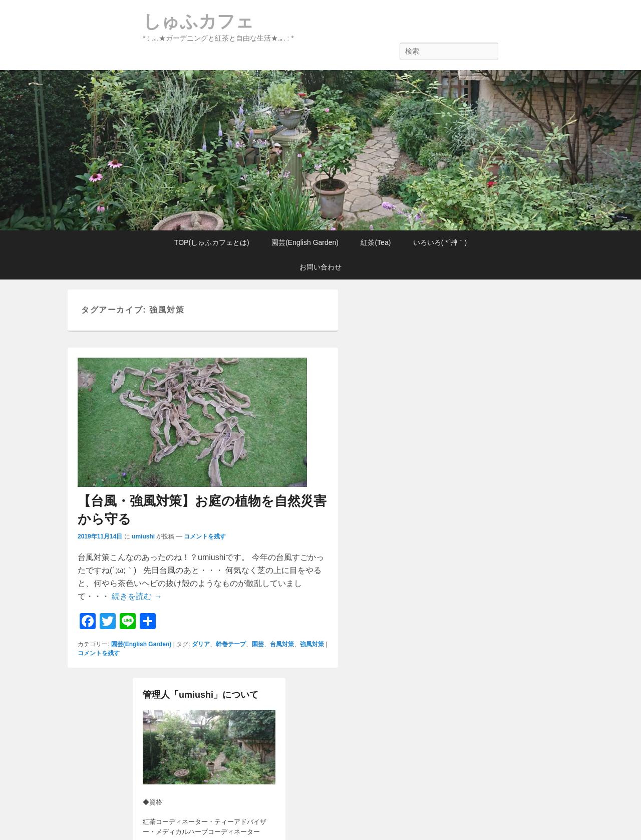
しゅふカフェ (198, 21)
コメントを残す (205, 536)
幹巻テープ (231, 644)
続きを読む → (137, 596)
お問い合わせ (320, 267)
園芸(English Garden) (305, 242)
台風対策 (282, 644)
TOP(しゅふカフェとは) (212, 242)
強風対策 (312, 644)
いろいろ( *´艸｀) (440, 242)
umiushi (143, 536)
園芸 (258, 644)
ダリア (201, 644)
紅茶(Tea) (376, 242)
